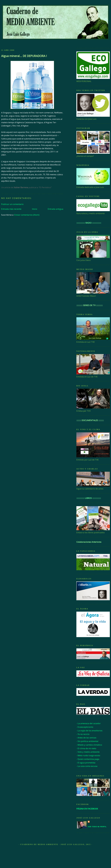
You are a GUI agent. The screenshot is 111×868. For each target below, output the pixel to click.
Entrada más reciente (11, 209)
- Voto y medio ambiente (88, 752)
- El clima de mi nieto (86, 748)
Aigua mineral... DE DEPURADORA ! (24, 56)
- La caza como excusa (87, 766)
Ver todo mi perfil (97, 827)
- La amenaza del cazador (89, 723)
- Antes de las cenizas (86, 738)
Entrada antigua (55, 209)
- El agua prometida (86, 763)
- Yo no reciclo (83, 734)
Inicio (35, 209)
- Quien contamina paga (88, 759)
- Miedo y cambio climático (89, 745)
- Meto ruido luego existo (88, 755)
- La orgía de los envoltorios (89, 731)
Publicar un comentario (12, 204)
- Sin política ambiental (87, 741)
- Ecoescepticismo (85, 727)
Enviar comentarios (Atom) (27, 215)
